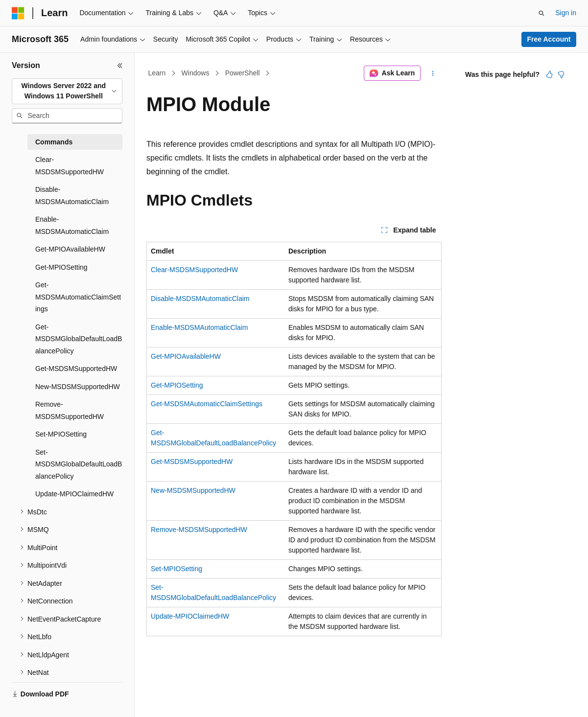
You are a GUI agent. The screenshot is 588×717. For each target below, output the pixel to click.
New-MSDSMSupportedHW (193, 490)
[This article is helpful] (549, 74)
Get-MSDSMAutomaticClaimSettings (207, 404)
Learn (157, 73)
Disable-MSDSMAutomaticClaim (200, 299)
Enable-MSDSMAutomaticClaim (199, 327)
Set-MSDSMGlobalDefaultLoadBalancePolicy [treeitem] (79, 464)
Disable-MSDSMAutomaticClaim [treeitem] (72, 196)
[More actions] (433, 73)
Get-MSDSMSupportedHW (192, 462)
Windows (196, 73)
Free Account (549, 39)
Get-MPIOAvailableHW (186, 356)
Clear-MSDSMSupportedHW (194, 270)
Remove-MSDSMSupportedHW (199, 530)
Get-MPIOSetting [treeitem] (61, 267)
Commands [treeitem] (54, 142)
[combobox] (67, 91)
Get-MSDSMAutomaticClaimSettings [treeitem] (78, 297)
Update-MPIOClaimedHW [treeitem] (74, 494)
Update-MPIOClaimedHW (190, 616)
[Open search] (541, 13)
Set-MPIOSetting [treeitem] (61, 434)
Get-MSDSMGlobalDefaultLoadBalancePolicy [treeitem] (79, 339)
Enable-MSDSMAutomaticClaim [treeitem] (72, 225)
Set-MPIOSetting (176, 569)
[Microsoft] (18, 13)
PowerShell (243, 73)
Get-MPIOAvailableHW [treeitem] (70, 249)
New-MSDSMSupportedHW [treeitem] (78, 387)
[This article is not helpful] (561, 74)
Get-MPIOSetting (177, 385)
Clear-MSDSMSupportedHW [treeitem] (70, 166)
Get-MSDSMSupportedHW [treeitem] (76, 369)
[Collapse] (120, 66)
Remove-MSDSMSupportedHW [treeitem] (70, 410)
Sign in (566, 13)
